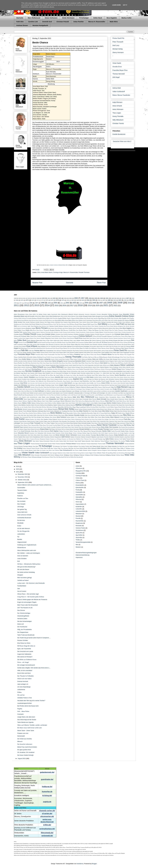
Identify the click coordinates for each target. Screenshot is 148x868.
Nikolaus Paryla (105, 415)
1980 (68, 300)
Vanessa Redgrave (102, 450)
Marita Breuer (123, 401)
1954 (65, 298)
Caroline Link (33, 22)
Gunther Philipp (69, 359)
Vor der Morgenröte (23, 531)
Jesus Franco (50, 379)
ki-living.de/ (47, 796)
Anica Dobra (80, 318)
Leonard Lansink (38, 393)
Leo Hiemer (17, 393)
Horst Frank (88, 371)
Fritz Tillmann (121, 355)
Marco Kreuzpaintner (111, 397)
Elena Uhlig (74, 344)
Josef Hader (93, 381)
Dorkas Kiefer (88, 342)
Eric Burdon (115, 347)
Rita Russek (122, 427)
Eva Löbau (80, 348)
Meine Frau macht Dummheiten (27, 747)
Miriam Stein (113, 411)
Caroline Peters (27, 332)
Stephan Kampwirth (86, 437)
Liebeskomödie (78, 393)
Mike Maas (76, 411)
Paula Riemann (23, 421)
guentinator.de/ (47, 779)
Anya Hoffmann (126, 322)
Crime (78, 478)
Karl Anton (95, 385)
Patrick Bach (68, 419)
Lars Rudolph (83, 391)
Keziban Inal (54, 389)
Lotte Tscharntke (82, 395)
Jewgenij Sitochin (59, 379)
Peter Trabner (51, 423)
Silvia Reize (30, 435)
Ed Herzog (131, 342)
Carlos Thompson (119, 330)
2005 (86, 303)
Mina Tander (98, 411)
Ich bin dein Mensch (24, 528)
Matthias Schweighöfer (84, 405)
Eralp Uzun (103, 347)
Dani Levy (116, 45)
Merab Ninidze (122, 407)
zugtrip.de (47, 802)
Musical (78, 516)
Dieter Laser (73, 340)
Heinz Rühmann (118, 109)
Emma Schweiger (84, 346)
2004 (81, 303)
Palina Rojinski (53, 419)
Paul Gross (92, 419)
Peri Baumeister (55, 421)
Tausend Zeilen (22, 490)
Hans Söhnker (111, 363)
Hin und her (21, 695)
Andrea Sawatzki (115, 316)
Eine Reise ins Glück (24, 643)
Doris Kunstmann (80, 343)
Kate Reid (49, 387)
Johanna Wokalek (129, 379)
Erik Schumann (23, 348)
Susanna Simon (26, 439)
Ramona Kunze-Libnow (34, 427)
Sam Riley (80, 431)
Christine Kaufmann (68, 334)
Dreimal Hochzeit (23, 681)
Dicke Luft (20, 624)
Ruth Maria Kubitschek (44, 431)
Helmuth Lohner (130, 367)
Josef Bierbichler (84, 381)
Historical (79, 499)
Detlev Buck (98, 18)
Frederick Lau (79, 354)
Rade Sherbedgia (75, 425)
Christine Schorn (90, 334)
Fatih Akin (20, 22)
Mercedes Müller (130, 407)
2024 (18, 466)
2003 (74, 303)
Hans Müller (75, 363)
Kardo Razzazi (80, 385)
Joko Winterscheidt (49, 381)
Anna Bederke (17, 320)
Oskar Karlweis (130, 417)
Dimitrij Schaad (113, 340)
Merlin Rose (35, 409)
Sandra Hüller (106, 431)
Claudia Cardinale (46, 336)
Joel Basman (102, 379)
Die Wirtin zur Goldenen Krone (27, 660)
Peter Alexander (63, 421)
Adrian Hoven (43, 314)
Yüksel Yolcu (53, 457)
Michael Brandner (53, 409)
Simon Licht (52, 435)
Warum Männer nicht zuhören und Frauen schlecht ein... (35, 485)
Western (78, 547)
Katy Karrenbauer (30, 389)
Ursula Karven (20, 450)
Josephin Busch (127, 381)
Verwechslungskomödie (83, 542)
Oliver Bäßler (91, 417)
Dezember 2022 (23, 474)
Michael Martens (126, 409)
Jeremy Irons (127, 377)
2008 (110, 303)
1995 (25, 303)
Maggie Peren (60, 397)
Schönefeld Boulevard (24, 518)
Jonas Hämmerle (75, 381)
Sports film (79, 533)
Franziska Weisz (39, 355)
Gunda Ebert (62, 359)
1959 (96, 298)
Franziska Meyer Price (120, 70)
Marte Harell (69, 403)
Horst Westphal (118, 371)
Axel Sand (128, 324)
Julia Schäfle (90, 383)
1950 (43, 298)
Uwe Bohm (49, 450)
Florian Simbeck (27, 352)
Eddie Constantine (19, 344)
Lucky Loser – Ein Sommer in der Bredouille (31, 583)
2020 (97, 305)
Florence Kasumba (84, 351)
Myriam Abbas (77, 413)
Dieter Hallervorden (55, 340)
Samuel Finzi (87, 431)
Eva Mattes (86, 348)
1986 (99, 300)
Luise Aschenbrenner (32, 397)
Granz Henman (130, 357)
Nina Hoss (127, 415)
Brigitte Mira (29, 330)
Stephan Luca (95, 437)
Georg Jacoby (54, 357)
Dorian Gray (65, 343)
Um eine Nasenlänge (24, 687)
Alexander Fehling (107, 314)
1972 (33, 300)
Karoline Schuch (35, 387)
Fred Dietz (58, 355)
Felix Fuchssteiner (48, 351)
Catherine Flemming (45, 332)
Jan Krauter (67, 375)
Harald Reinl (76, 365)
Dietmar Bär (88, 340)
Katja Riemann (118, 102)
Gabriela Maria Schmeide (25, 357)
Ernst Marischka (38, 348)
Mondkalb (20, 523)
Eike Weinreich (50, 344)
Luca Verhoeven (108, 395)
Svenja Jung (102, 439)
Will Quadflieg (109, 453)
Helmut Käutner (104, 367)
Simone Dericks (82, 435)
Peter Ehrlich (93, 421)
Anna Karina (46, 320)
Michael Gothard (78, 409)
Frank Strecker (70, 353)
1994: (20, 303)
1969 (17, 300)
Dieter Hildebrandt (65, 340)
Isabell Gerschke (81, 373)
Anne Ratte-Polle (106, 320)
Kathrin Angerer (98, 387)
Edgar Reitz (26, 344)
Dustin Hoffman (96, 343)
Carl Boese (95, 330)
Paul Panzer (112, 419)
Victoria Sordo (131, 450)
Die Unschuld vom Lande (25, 651)
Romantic (79, 526)
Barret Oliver (91, 326)
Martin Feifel (75, 403)
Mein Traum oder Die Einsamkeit (28, 605)
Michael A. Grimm (43, 409)
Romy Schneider (74, 429)
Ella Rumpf (124, 344)
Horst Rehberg (102, 371)
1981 (72, 300)
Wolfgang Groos (69, 455)
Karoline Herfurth (24, 387)
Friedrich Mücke (107, 354)
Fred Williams (70, 355)
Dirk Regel (116, 77)
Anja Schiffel (107, 318)
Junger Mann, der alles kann (26, 717)
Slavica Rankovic (109, 435)
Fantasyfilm (79, 492)
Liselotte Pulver (43, 395)
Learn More (116, 5)
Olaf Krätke (84, 417)
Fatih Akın (31, 351)
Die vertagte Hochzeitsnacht (26, 665)
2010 (130, 303)
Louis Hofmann (99, 395)
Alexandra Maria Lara (21, 316)
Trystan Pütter (57, 448)
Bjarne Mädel (119, 328)
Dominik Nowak (41, 343)
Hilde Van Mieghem (47, 371)
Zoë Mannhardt (60, 457)
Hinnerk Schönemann (72, 371)
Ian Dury (132, 371)
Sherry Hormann (118, 52)
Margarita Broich (68, 399)
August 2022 (22, 758)
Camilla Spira (72, 330)
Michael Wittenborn (32, 411)
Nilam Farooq (113, 415)
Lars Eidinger (76, 391)
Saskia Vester (125, 431)
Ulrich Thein (110, 448)
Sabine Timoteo (73, 431)
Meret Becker (18, 409)
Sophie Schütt (29, 437)
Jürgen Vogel (63, 385)
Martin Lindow (90, 403)
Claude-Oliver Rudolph (36, 336)
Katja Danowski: (106, 387)
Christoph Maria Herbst (122, 334)
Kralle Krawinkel (127, 389)
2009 (120, 303)
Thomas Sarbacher (129, 444)
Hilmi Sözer (63, 371)
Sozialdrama (37, 437)
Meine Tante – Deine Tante (26, 730)
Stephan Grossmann (76, 437)
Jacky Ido (119, 373)
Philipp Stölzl (129, 423)
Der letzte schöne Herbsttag (26, 572)
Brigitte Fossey (21, 330)
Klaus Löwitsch (101, 389)
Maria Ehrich (76, 399)
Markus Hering (36, 403)
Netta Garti (40, 415)
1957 (83, 298)
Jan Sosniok (80, 375)
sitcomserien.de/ (47, 816)
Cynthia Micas (22, 338)
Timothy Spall (89, 446)
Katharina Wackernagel (87, 387)
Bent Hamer (51, 328)
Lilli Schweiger (101, 393)
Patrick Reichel (85, 419)
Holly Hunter (81, 371)
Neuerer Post (37, 283)
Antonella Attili (110, 322)
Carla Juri (112, 330)
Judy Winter (24, 383)
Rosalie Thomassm (114, 429)
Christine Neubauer (79, 334)
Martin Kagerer (83, 403)
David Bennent (71, 338)
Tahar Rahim (36, 441)
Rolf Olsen (52, 429)
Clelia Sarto (64, 336)
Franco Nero (63, 352)
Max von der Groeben (23, 407)
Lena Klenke (131, 391)
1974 (42, 300)
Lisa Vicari (36, 395)
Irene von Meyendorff (56, 373)
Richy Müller (105, 427)
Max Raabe (119, 405)
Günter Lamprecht (122, 359)
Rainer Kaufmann (92, 425)
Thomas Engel (44, 444)
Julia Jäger (75, 383)
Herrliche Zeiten (22, 619)
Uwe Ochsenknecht (66, 450)
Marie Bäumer (38, 401)
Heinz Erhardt (117, 106)
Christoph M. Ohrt (109, 334)
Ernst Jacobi (31, 348)
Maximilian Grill (62, 407)
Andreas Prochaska (27, 318)
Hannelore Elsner (80, 361)
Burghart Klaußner (55, 330)
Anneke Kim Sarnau (123, 320)
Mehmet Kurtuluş (91, 407)
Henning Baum (36, 369)
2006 (94, 303)
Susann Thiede (18, 439)
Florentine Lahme (100, 351)
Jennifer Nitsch (106, 377)
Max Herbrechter (112, 405)
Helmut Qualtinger (114, 367)
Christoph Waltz (25, 336)
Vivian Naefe (117, 63)
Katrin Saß (22, 389)
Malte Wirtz (114, 22)
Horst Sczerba (110, 371)
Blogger (94, 864)
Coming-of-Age (58, 272)
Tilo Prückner (64, 446)
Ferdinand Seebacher (67, 351)
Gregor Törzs (18, 359)
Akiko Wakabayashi (63, 314)
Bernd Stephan (69, 328)
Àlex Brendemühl (78, 457)
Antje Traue (79, 322)
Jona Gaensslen (58, 381)
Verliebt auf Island (23, 580)
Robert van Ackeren (19, 429)
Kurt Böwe (27, 391)
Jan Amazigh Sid (43, 375)
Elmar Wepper (23, 347)
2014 (39, 272)
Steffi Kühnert (66, 437)
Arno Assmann (63, 324)
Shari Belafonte (94, 433)
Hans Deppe (46, 363)
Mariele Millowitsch (66, 401)
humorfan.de (47, 792)
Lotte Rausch (74, 395)
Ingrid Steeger (39, 373)
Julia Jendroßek (60, 383)
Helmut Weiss (122, 367)
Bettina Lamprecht (94, 328)
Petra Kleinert (74, 423)
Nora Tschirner (61, 417)
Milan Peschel (84, 411)
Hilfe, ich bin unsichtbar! (25, 670)
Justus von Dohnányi (20, 385)
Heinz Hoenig (47, 367)
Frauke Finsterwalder (49, 355)
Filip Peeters (76, 351)
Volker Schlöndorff (119, 92)
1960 (101, 298)
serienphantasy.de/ (47, 829)
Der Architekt (21, 501)
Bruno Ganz (36, 330)
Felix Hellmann (57, 351)
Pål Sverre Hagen (66, 425)
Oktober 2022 (22, 480)
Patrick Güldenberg (76, 419)
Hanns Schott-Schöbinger (128, 361)
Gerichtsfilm (79, 495)
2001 (62, 303)
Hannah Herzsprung (69, 361)
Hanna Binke (48, 361)
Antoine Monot (86, 322)
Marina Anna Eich (90, 401)
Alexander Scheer (129, 314)
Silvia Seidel (37, 435)
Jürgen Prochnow (46, 385)
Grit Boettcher (35, 359)
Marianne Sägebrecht (28, 401)
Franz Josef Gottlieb (103, 352)
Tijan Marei (36, 446)
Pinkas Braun (43, 425)
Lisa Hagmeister (127, 393)
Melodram (79, 514)
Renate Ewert (68, 427)
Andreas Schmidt (37, 318)
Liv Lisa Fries (50, 395)
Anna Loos (52, 320)
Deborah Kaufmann (118, 338)
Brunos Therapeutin (44, 330)
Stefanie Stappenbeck (56, 437)
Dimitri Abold (105, 340)
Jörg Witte (38, 385)
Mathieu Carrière (26, 405)
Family (78, 490)
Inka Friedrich (46, 373)
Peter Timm (44, 423)
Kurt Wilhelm (48, 391)
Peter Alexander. (71, 421)
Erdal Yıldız (109, 347)
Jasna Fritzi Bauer (40, 377)
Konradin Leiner (109, 389)
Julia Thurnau (97, 383)
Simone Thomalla (91, 435)
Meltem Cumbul (106, 407)
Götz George (113, 359)
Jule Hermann (31, 383)
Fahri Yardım (125, 348)
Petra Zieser (94, 423)
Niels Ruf (98, 415)
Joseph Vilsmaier (110, 381)
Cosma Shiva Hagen (126, 336)
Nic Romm (46, 415)
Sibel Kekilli (101, 433)
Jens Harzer (120, 377)
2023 (18, 469)
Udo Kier (71, 448)
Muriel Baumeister (68, 413)
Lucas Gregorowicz (118, 395)
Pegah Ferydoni (39, 421)
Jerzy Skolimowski (32, 379)
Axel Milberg (102, 324)
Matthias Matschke (70, 405)
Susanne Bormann (35, 439)
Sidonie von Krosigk (118, 433)
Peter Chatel (86, 421)
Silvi (19, 589)
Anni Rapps (48, 322)
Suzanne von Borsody (67, 439)
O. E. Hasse (78, 417)
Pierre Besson (24, 425)
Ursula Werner (29, 450)
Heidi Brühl (97, 365)
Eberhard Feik (111, 343)
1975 (47, 300)
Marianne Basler (18, 401)
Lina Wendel (115, 393)
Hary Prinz (82, 365)
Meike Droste (99, 407)
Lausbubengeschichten (25, 703)
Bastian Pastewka (99, 326)
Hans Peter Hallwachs (94, 363)
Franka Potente (79, 352)
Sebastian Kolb (42, 433)
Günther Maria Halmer (39, 361)
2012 (26, 305)
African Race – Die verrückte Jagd (28, 594)
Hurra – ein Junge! (23, 662)
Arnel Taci (56, 324)
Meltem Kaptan (114, 407)
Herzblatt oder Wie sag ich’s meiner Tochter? (31, 701)
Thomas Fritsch (51, 444)
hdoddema (80, 864)
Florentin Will (92, 351)
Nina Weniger (38, 417)
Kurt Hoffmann (40, 391)
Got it (125, 5)
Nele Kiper (24, 415)
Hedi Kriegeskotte (89, 365)
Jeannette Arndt (82, 377)
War (77, 545)
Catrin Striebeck (55, 332)
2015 (57, 305)
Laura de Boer (97, 391)
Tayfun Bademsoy (96, 441)
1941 (24, 298)
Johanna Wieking (119, 379)
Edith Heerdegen (41, 344)
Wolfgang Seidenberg (99, 455)
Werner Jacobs (85, 453)
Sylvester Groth (118, 439)
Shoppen (20, 575)
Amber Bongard (83, 316)
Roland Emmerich (35, 429)
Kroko (19, 526)
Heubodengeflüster (23, 616)
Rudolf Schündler (26, 431)
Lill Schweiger (87, 393)
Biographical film (81, 471)
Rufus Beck (34, 431)
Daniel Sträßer (55, 338)
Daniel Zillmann (63, 338)
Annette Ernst (117, 67)
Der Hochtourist (22, 627)
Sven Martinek (77, 439)
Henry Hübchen (68, 369)
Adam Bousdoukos (19, 314)
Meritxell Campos (27, 409)
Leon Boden (23, 393)
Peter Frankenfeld (101, 421)
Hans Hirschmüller (54, 363)
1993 (130, 300)
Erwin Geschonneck (47, 348)
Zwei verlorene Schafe (24, 515)
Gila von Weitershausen (101, 357)
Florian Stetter (36, 352)
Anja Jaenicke (94, 318)
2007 (101, 303)
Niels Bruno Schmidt (90, 415)
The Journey (122, 441)
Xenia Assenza (46, 457)
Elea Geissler (67, 344)
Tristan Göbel (43, 448)
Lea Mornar (104, 391)
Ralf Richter (127, 425)
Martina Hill (120, 403)
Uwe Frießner (56, 450)
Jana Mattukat (88, 375)
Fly (18, 537)
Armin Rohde (36, 324)
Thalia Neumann (114, 441)
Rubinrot (20, 496)
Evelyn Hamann (102, 348)
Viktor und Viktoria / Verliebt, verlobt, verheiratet (32, 725)
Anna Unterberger (88, 320)
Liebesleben (21, 534)
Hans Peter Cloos (83, 363)
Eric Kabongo (127, 347)
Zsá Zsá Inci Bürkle (69, 457)
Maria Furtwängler (84, 399)
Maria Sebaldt (111, 399)
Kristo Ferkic (21, 391)
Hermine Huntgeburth (40, 25)
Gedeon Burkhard (38, 357)
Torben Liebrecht (27, 448)
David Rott (86, 338)
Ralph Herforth (24, 427)
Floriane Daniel (44, 353)
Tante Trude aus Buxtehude (26, 635)
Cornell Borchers (117, 336)
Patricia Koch (61, 419)
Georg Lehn (62, 357)
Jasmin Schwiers (19, 377)
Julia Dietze (45, 383)
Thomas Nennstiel (119, 74)
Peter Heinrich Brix (126, 421)
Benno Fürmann (42, 328)
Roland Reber (44, 429)
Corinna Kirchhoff (97, 336)
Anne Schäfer (114, 320)
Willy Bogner (128, 453)
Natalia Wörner (130, 413)
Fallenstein (131, 348)
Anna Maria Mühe (60, 320)
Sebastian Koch (33, 433)
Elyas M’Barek (42, 346)
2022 (115, 305)
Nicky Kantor (62, 415)
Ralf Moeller (120, 425)
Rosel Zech (122, 429)
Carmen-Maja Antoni (129, 330)
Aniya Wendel (87, 318)
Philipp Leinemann (121, 423)
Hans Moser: (69, 363)
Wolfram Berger (120, 455)
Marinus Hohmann (100, 401)
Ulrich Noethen (102, 448)
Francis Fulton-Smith (54, 353)
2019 (90, 305)
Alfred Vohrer (45, 316)
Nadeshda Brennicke (87, 413)
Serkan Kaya (86, 433)
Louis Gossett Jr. (90, 395)
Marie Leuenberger (55, 401)
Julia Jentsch (68, 383)
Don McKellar (58, 343)
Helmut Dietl (117, 88)
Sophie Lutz (127, 435)
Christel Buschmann (109, 332)
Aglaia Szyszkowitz (52, 314)
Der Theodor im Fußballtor (26, 676)
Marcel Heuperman (100, 397)
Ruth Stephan (54, 431)
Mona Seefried (29, 413)
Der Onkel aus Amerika (25, 739)
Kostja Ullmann (118, 389)
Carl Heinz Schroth (104, 330)
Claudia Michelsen (56, 336)
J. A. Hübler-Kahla (105, 373)
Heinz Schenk (68, 367)
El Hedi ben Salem (59, 344)
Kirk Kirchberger (78, 389)
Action (78, 466)
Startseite (20, 18)
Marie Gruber (46, 401)
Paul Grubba (98, 419)
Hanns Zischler (18, 363)
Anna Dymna (32, 320)
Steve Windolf (131, 437)
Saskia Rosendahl (116, 431)
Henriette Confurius (47, 369)
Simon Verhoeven (51, 18)
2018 (80, 305)
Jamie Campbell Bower (32, 375)
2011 (16, 305)
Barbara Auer (38, 326)
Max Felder (105, 405)
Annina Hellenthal (56, 322)
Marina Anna (81, 401)
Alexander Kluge (117, 314)
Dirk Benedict (127, 340)
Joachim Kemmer (68, 379)
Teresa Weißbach (105, 441)
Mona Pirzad (22, 413)
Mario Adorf (109, 401)
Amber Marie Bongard (94, 316)
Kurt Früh (32, 391)
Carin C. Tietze (87, 330)
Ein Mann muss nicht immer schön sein (30, 728)
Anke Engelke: (130, 318)
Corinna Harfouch (85, 336)
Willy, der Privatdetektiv (25, 630)
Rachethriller (80, 521)
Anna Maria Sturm (47, 272)
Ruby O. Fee (17, 431)
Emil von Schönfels (51, 347)
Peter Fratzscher (110, 421)
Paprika (20, 709)
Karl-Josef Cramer (117, 385)
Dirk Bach (121, 340)
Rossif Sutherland (130, 429)
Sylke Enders (110, 439)
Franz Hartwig (94, 353)
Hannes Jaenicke (100, 361)
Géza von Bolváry (87, 359)
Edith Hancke (33, 344)
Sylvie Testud (126, 439)
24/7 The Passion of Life (25, 608)
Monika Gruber (46, 413)
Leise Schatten (22, 559)
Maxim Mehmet (32, 407)
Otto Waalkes (44, 419)
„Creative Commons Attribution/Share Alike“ (59, 265)
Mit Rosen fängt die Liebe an (26, 646)
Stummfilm (79, 537)
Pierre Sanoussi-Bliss (33, 425)
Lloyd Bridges (64, 395)
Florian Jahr (19, 353)
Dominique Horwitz (50, 343)
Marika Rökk (75, 401)
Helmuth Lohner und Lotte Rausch (23, 369)
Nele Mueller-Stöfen (32, 415)
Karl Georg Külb (103, 385)
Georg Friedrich (47, 357)
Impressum (79, 557)
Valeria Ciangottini (92, 450)
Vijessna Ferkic (18, 453)
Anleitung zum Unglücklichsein (27, 545)
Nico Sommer (69, 415)
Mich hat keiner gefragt (24, 578)
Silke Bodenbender (22, 435)
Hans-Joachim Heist (126, 363)
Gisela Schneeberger (114, 357)
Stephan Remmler (104, 437)
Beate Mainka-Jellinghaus (117, 326)
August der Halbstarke (24, 654)
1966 (123, 298)
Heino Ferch (17, 367)
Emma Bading (76, 347)
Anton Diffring (94, 322)
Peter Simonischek (25, 423)
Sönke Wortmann (68, 18)
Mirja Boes (120, 411)
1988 (109, 300)
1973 (38, 300)
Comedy (78, 473)
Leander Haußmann (121, 391)
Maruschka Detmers (129, 403)
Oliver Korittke (106, 417)
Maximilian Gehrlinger (52, 407)
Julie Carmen (114, 383)
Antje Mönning (72, 322)
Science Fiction (80, 528)
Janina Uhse (102, 375)
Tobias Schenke (112, 446)
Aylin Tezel (31, 326)
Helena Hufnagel (76, 367)
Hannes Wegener (109, 361)
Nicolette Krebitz (79, 415)
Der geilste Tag (22, 509)
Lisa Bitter (120, 393)
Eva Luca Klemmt (72, 348)
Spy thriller (79, 535)
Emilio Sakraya (67, 346)
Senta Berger (69, 433)
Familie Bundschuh (119, 134)
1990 (115, 300)
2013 (37, 305)
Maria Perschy (93, 399)
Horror (78, 502)
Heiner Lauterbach (127, 365)
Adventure (79, 468)
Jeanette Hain (59, 377)
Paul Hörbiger (105, 419)
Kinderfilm (79, 507)
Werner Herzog (77, 453)
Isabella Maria (90, 373)
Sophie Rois (22, 437)
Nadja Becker (107, 413)
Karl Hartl (109, 385)
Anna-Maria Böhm (97, 320)
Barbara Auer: (46, 326)
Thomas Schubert (18, 446)
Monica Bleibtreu (38, 413)
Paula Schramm (31, 421)
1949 (38, 298)
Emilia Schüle (59, 347)
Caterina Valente (36, 332)
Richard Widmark (96, 427)
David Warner (93, 338)
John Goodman (31, 381)
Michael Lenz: (111, 409)
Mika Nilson (70, 411)
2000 (55, 303)
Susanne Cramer (45, 439)
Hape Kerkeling (60, 365)
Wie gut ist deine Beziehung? (26, 567)
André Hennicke (54, 318)
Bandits (20, 539)
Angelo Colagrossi (71, 318)
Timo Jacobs (82, 446)
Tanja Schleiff (78, 441)
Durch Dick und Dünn (24, 673)
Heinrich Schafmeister (27, 367)
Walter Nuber (70, 453)
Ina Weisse (17, 373)
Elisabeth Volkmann (98, 344)
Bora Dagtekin (112, 18)
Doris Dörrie (72, 342)
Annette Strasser (40, 322)
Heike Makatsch (115, 365)
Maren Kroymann (36, 399)
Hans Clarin (40, 363)
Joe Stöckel (95, 379)
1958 (90, 298)
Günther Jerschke (18, 361)
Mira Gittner (106, 411)
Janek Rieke (95, 375)
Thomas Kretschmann (92, 444)
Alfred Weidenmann (55, 316)
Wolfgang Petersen (79, 455)
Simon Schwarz (60, 435)
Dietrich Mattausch (97, 340)
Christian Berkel (18, 334)
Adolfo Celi (35, 314)
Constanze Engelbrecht (73, 336)
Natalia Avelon (122, 413)
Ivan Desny (97, 373)
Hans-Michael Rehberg (28, 365)
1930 (15, 298)
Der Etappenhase (23, 632)
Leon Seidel (30, 393)
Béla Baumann (65, 330)
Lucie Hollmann (127, 395)
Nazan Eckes (17, 415)
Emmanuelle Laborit (95, 347)
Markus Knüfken (52, 403)
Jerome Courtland (22, 379)
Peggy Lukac (47, 421)
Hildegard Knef (56, 371)
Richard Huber (88, 427)
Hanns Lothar (118, 361)
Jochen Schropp (88, 379)
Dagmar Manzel (30, 338)
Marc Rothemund (34, 18)
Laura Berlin (90, 391)
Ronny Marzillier (94, 429)
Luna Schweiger (51, 397)
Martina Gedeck (112, 403)
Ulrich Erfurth (83, 448)
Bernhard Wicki (84, 328)
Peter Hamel (118, 421)
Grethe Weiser (26, 359)
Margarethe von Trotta (56, 399)
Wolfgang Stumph (111, 455)
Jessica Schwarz (42, 379)
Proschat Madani (57, 425)
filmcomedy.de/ (47, 833)
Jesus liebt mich (22, 512)
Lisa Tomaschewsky (28, 395)
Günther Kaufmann (28, 361)
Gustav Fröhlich (77, 359)
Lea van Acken (111, 391)
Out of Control (22, 591)
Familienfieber (22, 586)
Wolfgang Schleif (89, 455)
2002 (67, 303)
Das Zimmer (21, 610)
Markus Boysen (18, 403)
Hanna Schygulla (57, 361)
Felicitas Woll (38, 351)
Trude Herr (50, 448)
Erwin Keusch (56, 348)
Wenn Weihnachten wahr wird (27, 550)
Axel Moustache (112, 324)
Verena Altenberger (112, 450)
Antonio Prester (118, 322)
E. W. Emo (104, 342)
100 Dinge (21, 507)
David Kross (79, 338)
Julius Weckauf (130, 383)
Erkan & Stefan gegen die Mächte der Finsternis (32, 599)
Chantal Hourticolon (81, 332)
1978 (57, 300)
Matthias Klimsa (61, 405)
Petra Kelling (66, 423)
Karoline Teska (43, 387)
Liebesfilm (71, 393)
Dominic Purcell (23, 343)
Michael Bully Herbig (66, 409)
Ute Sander (43, 450)
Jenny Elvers (113, 377)
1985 (94, 300)
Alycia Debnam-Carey (73, 316)
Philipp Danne (112, 423)
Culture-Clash (80, 480)
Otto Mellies (37, 419)
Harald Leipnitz (69, 365)
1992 (125, 300)
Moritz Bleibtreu (56, 413)
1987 (104, 300)
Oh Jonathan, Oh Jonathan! (26, 752)
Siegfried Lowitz (128, 433)
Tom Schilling (18, 448)
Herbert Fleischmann (95, 369)
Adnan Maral (29, 314)
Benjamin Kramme (21, 328)
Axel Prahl (120, 324)
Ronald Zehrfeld (84, 429)
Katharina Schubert (65, 387)
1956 (76, 298)
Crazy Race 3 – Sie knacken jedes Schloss (31, 597)
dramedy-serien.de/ (47, 811)
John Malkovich (40, 381)
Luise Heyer (42, 397)
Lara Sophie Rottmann (65, 391)
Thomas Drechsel (35, 444)
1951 (49, 298)
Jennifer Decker (98, 377)
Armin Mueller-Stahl (27, 324)
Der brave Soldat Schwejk (25, 755)
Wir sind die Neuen (23, 569)
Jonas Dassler (66, 381)
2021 (106, 305)
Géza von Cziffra (97, 359)
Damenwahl (21, 736)
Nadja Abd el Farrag (98, 413)
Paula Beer (127, 419)
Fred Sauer (64, 355)
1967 (128, 298)
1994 (15, 303)
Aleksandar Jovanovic (84, 314)
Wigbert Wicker (93, 453)
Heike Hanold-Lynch (105, 365)
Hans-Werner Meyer (40, 365)
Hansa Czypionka (51, 365)
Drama (78, 483)
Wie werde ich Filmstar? (25, 657)
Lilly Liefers (108, 393)
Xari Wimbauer (24, 457)
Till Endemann (56, 446)
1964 (118, 298)
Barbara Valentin (73, 326)
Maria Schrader (102, 399)
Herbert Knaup (116, 369)
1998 (43, 303)
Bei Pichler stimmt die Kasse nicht (28, 706)
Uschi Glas (36, 450)
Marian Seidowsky (130, 399)
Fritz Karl (114, 355)
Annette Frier (21, 322)
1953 (60, 298)
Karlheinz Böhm (126, 385)
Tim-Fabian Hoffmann (73, 446)
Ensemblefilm (80, 485)
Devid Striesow (31, 340)
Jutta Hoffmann (31, 385)
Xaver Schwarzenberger (35, 457)
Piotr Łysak (49, 425)
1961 (107, 298)
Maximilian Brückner (41, 407)
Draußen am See (23, 498)
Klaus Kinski (93, 389)
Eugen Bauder (64, 348)
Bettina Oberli (112, 328)
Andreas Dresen (22, 25)
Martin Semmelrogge (100, 403)
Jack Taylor (113, 373)
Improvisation (80, 504)
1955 (70, 298)
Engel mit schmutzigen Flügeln (27, 602)
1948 (33, 298)
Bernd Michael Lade (60, 328)
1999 (49, 303)
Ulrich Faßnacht (92, 448)
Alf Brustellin (31, 316)
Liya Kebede (57, 395)
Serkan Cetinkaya (77, 433)
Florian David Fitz (118, 38)
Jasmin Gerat (130, 375)
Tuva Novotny (65, 448)
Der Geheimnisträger (24, 613)
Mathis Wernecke (35, 405)
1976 (52, 300)
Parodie (78, 518)
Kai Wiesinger (72, 385)
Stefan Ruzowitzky (45, 437)
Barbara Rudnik (54, 326)
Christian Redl (41, 334)
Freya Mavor (87, 355)
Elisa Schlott (81, 344)
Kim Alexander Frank (63, 389)
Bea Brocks (107, 326)
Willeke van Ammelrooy (119, 453)
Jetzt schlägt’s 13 (23, 684)
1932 (20, 298)
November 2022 (23, 477)
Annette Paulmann (30, 322)
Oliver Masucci (115, 417)
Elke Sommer (118, 344)
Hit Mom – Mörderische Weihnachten (29, 564)
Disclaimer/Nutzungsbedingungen (86, 553)
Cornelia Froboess (107, 336)
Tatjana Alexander (86, 441)
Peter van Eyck (59, 423)
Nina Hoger (120, 415)
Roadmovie (79, 523)
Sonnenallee (21, 488)
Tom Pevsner (131, 446)
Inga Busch (24, 373)
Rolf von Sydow (66, 429)
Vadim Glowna (83, 450)
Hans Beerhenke (32, 363)
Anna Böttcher (25, 320)
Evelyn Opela (109, 348)
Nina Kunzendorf (24, 417)
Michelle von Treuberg (61, 411)
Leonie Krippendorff (47, 393)
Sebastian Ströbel (60, 433)
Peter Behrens (79, 421)
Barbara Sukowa (63, 326)
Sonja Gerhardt (119, 435)
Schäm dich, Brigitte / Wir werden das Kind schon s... (34, 668)
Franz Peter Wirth (114, 352)
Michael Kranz (104, 409)
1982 (78, 300)
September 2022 (23, 482)
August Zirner (94, 324)
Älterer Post (101, 283)
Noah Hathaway (46, 417)
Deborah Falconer (108, 338)
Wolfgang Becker (59, 455)
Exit (19, 561)
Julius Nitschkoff (121, 383)
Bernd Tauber (76, 328)
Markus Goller (127, 18)
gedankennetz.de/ (47, 772)
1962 (113, 298)
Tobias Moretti (96, 446)
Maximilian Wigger (71, 407)
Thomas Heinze (71, 444)
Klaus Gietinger (86, 389)
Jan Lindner (73, 375)
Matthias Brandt (44, 405)
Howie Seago (126, 371)
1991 (120, 300)
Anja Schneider (115, 318)
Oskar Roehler (79, 22)
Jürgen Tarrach (55, 385)
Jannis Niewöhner (120, 375)
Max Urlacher (126, 405)
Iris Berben (65, 373)
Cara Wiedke (79, 330)
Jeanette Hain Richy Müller (71, 377)
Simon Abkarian (45, 435)
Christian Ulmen (50, 334)
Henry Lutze (76, 369)
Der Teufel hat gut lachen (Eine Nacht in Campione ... (34, 638)
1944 (29, 298)
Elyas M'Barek (32, 346)
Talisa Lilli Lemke (54, 441)
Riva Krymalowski (130, 427)
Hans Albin (25, 363)
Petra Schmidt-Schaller (84, 423)
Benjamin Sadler (31, 328)
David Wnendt (100, 338)
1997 (37, 303)
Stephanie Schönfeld (114, 437)
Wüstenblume (22, 548)
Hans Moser (62, 363)
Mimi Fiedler (91, 411)
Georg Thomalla (118, 116)
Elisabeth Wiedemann (108, 344)
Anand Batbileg (105, 316)
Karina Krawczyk (88, 385)
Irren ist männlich (23, 556)
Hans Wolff (118, 363)
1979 (63, 300)
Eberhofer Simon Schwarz (121, 343)
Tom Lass (125, 446)
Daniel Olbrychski (46, 338)
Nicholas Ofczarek (53, 415)
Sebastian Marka (51, 433)
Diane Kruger (46, 340)
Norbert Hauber (70, 417)
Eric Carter (121, 347)
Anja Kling (101, 318)
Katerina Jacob (56, 387)
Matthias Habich (53, 405)
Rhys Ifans (81, 427)
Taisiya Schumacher (44, 441)
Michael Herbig (118, 49)
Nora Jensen (53, 417)
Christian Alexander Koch (128, 332)
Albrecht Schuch (73, 314)
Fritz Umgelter (128, 355)
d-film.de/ (47, 825)
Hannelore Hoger (90, 361)
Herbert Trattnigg (126, 369)
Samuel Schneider (96, 431)
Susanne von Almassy (56, 439)
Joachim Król (78, 379)
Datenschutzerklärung (83, 555)
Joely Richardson (110, 379)
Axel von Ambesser (22, 326)
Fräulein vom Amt (23, 733)
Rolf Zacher (58, 429)
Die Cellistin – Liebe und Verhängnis (29, 553)
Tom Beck (120, 446)
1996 (31, 303)
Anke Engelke (123, 318)
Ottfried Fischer (30, 419)
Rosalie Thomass (84, 272)
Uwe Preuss (75, 450)
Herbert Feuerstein (84, 369)
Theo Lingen (117, 113)
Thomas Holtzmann (81, 444)
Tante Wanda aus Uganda (25, 722)
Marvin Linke (17, 405)
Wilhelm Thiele (101, 453)
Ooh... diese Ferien (23, 711)
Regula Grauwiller (51, 427)
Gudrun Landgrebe (45, 359)
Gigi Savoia (91, 357)
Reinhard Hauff (60, 427)
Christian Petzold (63, 22)
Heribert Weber (21, 371)
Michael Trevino (23, 411)
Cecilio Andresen (71, 332)
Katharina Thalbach (75, 387)
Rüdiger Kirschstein (64, 431)
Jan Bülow (50, 375)
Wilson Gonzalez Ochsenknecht (39, 455)
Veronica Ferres (122, 450)
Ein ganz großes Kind (24, 750)
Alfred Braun (38, 316)
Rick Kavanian (114, 427)
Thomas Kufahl (102, 444)
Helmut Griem (96, 367)
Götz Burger (106, 359)
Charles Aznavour (90, 332)
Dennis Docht (127, 338)
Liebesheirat (21, 690)
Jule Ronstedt (39, 383)
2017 (72, 305)
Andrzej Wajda (46, 318)
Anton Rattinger (102, 322)
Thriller (78, 540)
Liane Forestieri (64, 393)
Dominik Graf (47, 22)
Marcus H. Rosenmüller (97, 22)
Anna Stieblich (79, 320)
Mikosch (20, 741)
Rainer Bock (83, 425)
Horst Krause (95, 371)
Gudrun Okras (55, 359)
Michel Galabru (50, 411)
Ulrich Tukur (117, 448)
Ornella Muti (123, 417)
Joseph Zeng (119, 381)
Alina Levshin (64, 316)
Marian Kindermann (119, 399)
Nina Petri (31, 417)
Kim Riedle (71, 389)
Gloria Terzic (123, 357)
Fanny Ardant (17, 351)
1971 (27, 300)
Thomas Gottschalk (61, 444)
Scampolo (20, 714)
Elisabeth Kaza (88, 344)
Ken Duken (37, 389)
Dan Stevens (37, 338)
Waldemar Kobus (62, 453)
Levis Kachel (56, 393)
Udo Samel (77, 448)
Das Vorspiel (21, 504)
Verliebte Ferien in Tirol (25, 698)
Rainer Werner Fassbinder (121, 95)
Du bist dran (21, 520)
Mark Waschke (130, 401)
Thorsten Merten (28, 446)
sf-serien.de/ (47, 814)
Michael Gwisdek (87, 409)
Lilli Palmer (93, 393)
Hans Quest (104, 363)
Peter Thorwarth (118, 42)
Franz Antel (87, 352)
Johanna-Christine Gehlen (20, 381)
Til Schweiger (84, 18)
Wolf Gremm (51, 455)
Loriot (69, 395)
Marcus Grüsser (121, 397)
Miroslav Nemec (127, 411)
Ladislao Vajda (55, 391)
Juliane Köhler (106, 383)
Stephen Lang (123, 437)
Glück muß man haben (24, 679)
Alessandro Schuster (96, 314)
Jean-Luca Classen (50, 377)
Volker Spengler (53, 453)
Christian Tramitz (118, 123)
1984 (88, 300)
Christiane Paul (59, 334)
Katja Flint (114, 387)
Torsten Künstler (36, 448)
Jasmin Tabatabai (29, 377)
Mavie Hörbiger (97, 405)
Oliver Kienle (98, 417)
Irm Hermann (73, 373)
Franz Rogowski (124, 352)
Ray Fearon (43, 427)
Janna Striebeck (110, 375)
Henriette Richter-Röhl (58, 369)
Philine (19, 692)
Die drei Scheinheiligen (25, 621)
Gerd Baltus (85, 357)
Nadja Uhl (114, 413)
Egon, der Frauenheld (24, 649)
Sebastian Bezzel (23, 433)
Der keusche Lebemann (25, 744)
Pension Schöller (23, 640)
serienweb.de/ (47, 836)
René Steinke (75, 427)
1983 (83, 300)
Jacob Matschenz (126, 373)
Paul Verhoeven (120, 419)
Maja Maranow (68, 397)
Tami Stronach (70, 441)
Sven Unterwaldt (94, 439)
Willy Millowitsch (118, 120)
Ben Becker (127, 326)
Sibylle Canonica (109, 433)
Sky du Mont (100, 435)
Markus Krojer (61, 403)
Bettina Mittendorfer (103, 328)
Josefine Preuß (100, 381)
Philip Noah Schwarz (103, 423)
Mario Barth (116, 401)
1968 (133, 298)
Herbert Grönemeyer (106, 369)
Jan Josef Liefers (58, 375)
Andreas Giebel (18, 318)
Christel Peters (118, 332)
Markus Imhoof (44, 403)
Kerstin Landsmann (46, 389)
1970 (22, 300)
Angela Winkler (62, 318)
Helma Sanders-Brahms (86, 367)
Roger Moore (27, 429)
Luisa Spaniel (22, 397)
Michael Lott (118, 409)
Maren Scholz (45, 399)
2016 (64, 305)
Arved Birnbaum (71, 324)
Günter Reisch (130, 359)
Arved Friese (79, 324)
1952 (54, 298)
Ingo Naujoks (31, 373)
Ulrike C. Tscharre (125, 448)
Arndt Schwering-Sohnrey (47, 324)
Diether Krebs (80, 340)
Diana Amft (39, 340)
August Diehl (86, 324)
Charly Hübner (99, 332)
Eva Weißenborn (93, 348)
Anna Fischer (39, 320)
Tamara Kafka (63, 441)
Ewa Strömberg (117, 348)
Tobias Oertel (104, 446)
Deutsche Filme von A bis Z (122, 141)
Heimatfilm (79, 497)
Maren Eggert (27, 399)
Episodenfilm (80, 487)
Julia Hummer (52, 383)
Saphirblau (21, 493)
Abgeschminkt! (22, 542)
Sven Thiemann (85, 439)
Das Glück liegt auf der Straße (27, 720)
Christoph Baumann (100, 334)
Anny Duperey (64, 322)
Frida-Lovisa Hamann (96, 355)
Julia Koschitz (82, 383)
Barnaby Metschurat (82, 326)
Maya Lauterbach (81, 407)
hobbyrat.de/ (47, 787)
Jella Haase (90, 377)
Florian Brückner (109, 351)
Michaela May (42, 411)
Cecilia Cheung (63, 332)
